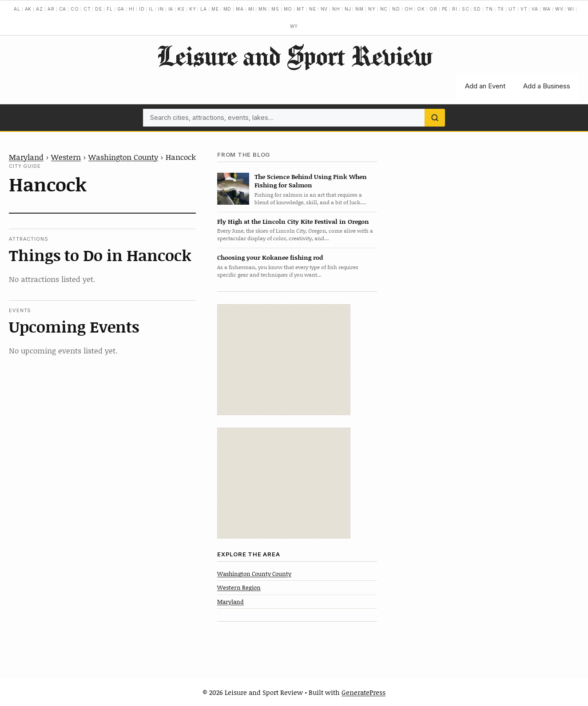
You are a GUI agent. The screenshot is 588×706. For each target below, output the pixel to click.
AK (28, 9)
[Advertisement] (284, 360)
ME (215, 9)
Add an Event (485, 86)
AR (51, 9)
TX (501, 9)
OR (433, 9)
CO (75, 9)
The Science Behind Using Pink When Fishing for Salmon (311, 181)
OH (409, 9)
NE (313, 9)
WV (559, 9)
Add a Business (547, 86)
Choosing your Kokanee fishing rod (270, 257)
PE (445, 9)
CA (63, 9)
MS (275, 9)
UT (512, 9)
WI (571, 9)
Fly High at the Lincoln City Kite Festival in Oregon (293, 221)
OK (421, 9)
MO (288, 9)
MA (240, 9)
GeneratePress (364, 692)
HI (132, 9)
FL (110, 9)
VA (535, 9)
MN (263, 9)
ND (396, 9)
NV (324, 9)
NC (384, 9)
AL (17, 9)
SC (466, 9)
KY (193, 9)
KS (181, 9)
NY (372, 9)
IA (171, 9)
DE (99, 9)
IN (161, 9)
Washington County (123, 157)
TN (489, 9)
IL (151, 9)
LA (204, 9)
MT (301, 9)
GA (121, 9)
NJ (348, 9)
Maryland (26, 157)
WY (294, 26)
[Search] (435, 118)
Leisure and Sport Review (294, 56)
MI (251, 9)
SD (477, 9)
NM (360, 9)
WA (547, 9)
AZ (40, 9)
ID (142, 9)
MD (228, 9)
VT (524, 9)
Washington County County (254, 574)
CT (87, 9)
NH (336, 9)
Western (66, 157)
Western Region (239, 587)
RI (455, 9)
